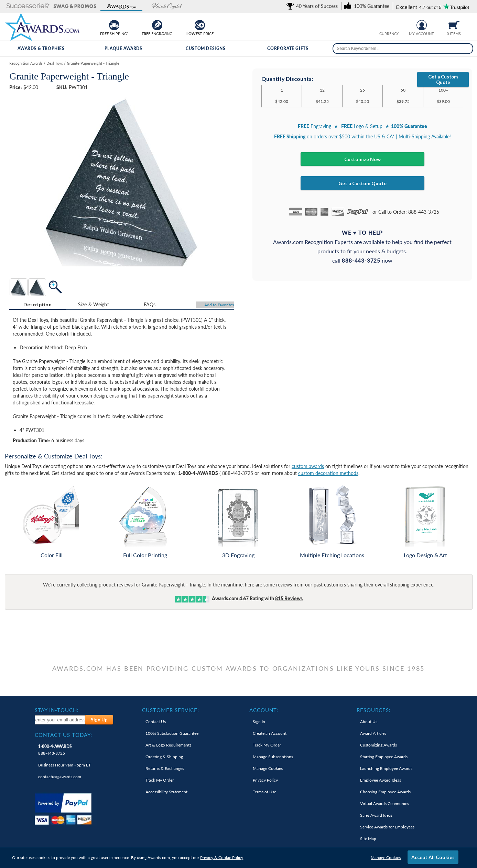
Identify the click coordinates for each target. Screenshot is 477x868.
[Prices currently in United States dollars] (384, 24)
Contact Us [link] (156, 722)
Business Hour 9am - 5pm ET (64, 765)
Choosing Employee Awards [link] (385, 792)
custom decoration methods (328, 473)
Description (37, 304)
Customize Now (362, 159)
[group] (389, 24)
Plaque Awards (123, 48)
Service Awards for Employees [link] (387, 827)
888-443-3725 (55, 750)
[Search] (466, 49)
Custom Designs (205, 48)
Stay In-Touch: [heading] (57, 710)
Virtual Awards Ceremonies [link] (384, 803)
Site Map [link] (368, 839)
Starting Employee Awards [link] (384, 757)
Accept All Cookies (433, 857)
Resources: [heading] (374, 710)
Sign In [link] (259, 722)
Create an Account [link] (270, 733)
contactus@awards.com (60, 777)
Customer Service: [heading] (171, 710)
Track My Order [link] (160, 780)
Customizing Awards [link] (378, 745)
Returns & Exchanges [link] (165, 768)
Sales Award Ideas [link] (376, 815)
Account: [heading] (264, 710)
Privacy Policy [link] (265, 780)
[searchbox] (403, 49)
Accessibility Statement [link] (166, 792)
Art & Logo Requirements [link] (168, 745)
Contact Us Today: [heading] (63, 735)
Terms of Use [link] (264, 792)
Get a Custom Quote (443, 80)
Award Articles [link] (373, 733)
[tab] (37, 305)
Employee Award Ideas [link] (381, 780)
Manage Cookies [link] (268, 768)
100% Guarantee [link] (172, 733)
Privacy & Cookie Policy (222, 858)
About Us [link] (369, 722)
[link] (313, 6)
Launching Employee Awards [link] (386, 768)
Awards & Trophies (41, 48)
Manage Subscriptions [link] (273, 757)
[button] (28, 6)
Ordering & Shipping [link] (164, 757)
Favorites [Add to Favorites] (219, 305)
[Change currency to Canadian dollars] (394, 24)
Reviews (289, 598)
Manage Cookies (386, 858)
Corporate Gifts (288, 48)
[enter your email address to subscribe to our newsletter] (60, 720)
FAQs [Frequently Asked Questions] (150, 304)
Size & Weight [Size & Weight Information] (94, 304)
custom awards (308, 466)
